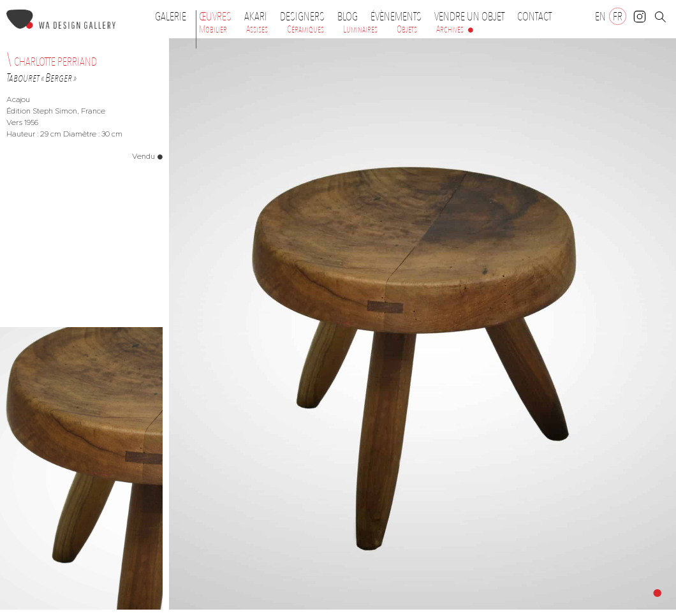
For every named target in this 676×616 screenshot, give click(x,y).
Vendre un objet (469, 17)
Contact (534, 17)
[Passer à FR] (618, 16)
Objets (407, 29)
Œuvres (218, 17)
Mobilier (213, 29)
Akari (256, 17)
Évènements (399, 17)
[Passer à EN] (600, 16)
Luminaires (360, 29)
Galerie (171, 17)
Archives (450, 29)
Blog (348, 17)
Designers (305, 17)
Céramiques (305, 29)
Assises (257, 29)
